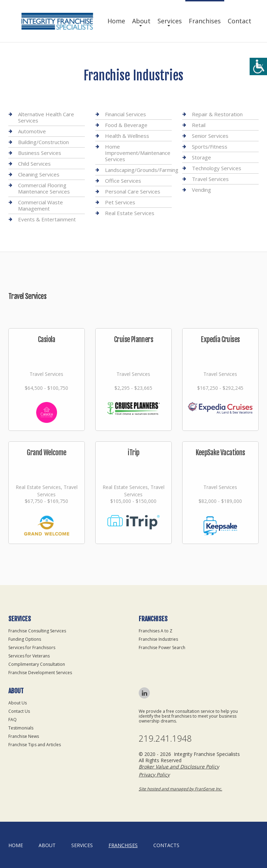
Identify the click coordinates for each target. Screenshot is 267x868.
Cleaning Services (39, 174)
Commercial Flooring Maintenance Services (44, 188)
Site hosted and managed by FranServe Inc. (180, 789)
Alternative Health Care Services (46, 117)
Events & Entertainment (47, 219)
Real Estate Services (130, 213)
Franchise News (24, 736)
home (16, 845)
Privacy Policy (154, 775)
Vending (201, 190)
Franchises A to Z (156, 631)
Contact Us (19, 711)
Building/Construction (43, 142)
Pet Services (120, 202)
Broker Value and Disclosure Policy (179, 767)
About (141, 21)
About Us (18, 703)
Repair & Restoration (217, 114)
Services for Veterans (29, 656)
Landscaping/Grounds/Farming (142, 170)
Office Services (123, 181)
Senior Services (210, 136)
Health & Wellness (127, 136)
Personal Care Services (133, 191)
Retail (199, 125)
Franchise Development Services (40, 673)
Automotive (32, 131)
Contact (240, 21)
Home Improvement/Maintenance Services (138, 153)
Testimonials (21, 728)
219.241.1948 (165, 738)
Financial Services (126, 114)
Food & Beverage (126, 125)
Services (170, 21)
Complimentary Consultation (37, 664)
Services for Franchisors (32, 648)
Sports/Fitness (210, 147)
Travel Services (210, 179)
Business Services (40, 153)
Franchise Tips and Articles (35, 745)
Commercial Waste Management (41, 205)
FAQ (13, 720)
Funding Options (25, 639)
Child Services (34, 164)
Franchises (205, 21)
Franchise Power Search (162, 648)
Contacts (166, 845)
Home (116, 21)
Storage (201, 157)
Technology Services (217, 168)
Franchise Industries (158, 639)
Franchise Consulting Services (37, 631)
